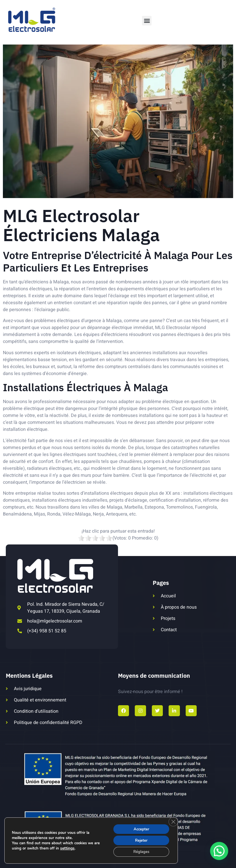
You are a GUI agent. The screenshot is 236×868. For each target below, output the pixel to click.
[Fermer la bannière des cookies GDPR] (173, 820)
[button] (147, 21)
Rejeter (139, 839)
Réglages (139, 851)
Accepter (139, 827)
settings (67, 847)
